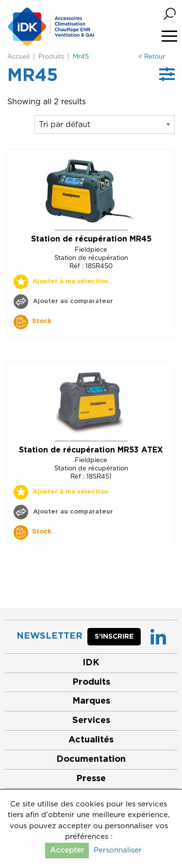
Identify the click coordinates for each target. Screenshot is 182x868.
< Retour (152, 57)
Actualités (91, 740)
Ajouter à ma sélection (70, 281)
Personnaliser (118, 850)
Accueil (18, 57)
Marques (91, 701)
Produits (51, 57)
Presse (91, 779)
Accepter (67, 850)
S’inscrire (114, 637)
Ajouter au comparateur (72, 301)
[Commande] (105, 124)
